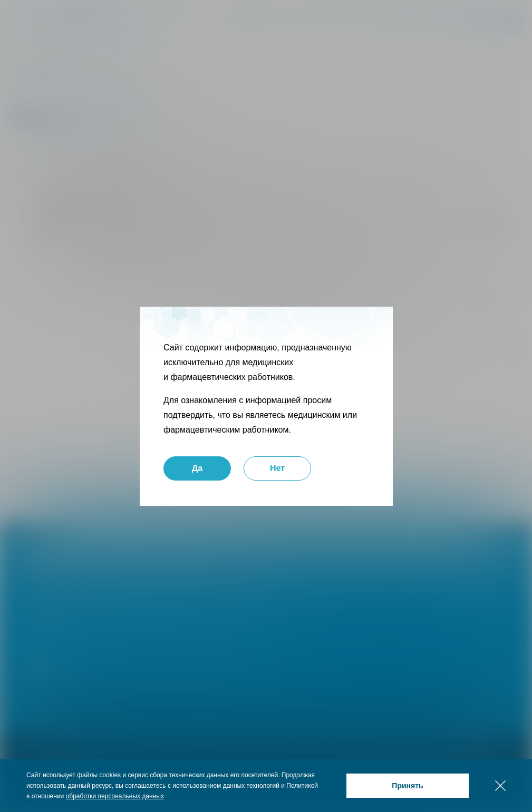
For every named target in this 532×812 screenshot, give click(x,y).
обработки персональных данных (115, 796)
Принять (407, 786)
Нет (277, 468)
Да (197, 468)
